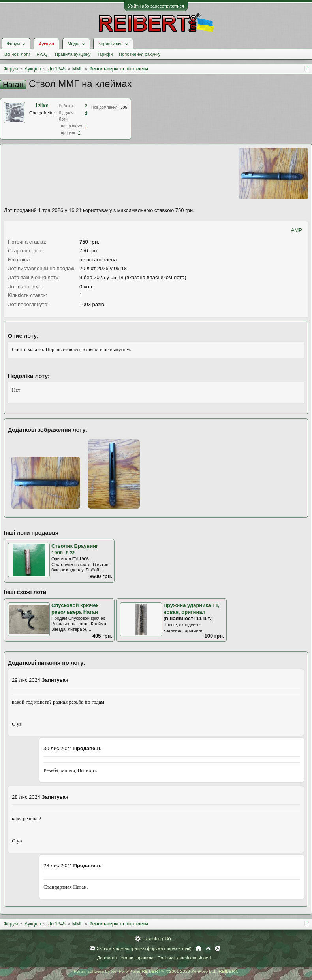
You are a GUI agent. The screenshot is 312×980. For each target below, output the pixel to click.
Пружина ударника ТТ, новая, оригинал (192, 609)
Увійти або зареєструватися (156, 6)
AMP (297, 230)
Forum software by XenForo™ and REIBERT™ (156, 971)
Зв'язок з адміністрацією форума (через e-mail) (144, 948)
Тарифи (105, 54)
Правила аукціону (73, 54)
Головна (198, 948)
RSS (218, 948)
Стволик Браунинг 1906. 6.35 (75, 549)
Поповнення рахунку (140, 54)
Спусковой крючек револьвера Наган (75, 609)
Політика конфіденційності (184, 958)
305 (124, 107)
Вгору (208, 948)
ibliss (42, 105)
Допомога (107, 958)
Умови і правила (137, 958)
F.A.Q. (42, 54)
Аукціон (46, 44)
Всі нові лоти (17, 54)
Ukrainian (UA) (156, 939)
